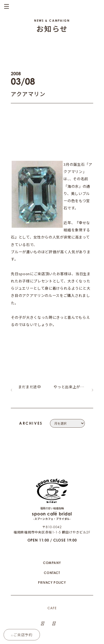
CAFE (52, 595)
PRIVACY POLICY (52, 570)
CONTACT (52, 560)
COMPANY (52, 550)
